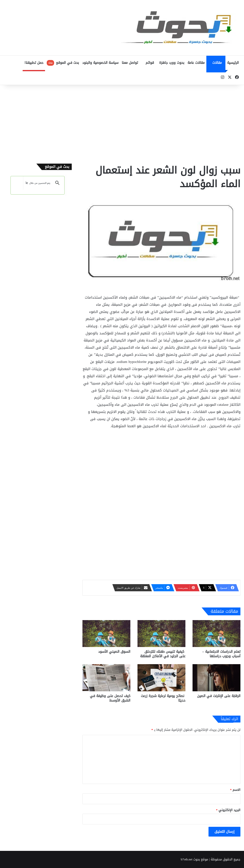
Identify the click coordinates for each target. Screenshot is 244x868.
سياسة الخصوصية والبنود (100, 63)
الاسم (235, 790)
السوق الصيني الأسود (114, 652)
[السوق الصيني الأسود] (106, 634)
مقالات (217, 63)
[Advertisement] (122, 123)
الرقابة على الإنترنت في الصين (219, 696)
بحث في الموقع (63, 63)
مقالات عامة (196, 63)
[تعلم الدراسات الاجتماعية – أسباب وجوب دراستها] (216, 634)
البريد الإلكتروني (228, 810)
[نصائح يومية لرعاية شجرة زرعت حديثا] (161, 678)
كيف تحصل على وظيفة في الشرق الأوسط (110, 698)
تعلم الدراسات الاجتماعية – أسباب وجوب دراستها (221, 654)
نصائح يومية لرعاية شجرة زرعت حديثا (163, 698)
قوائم (150, 63)
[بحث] (38, 183)
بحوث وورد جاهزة (172, 63)
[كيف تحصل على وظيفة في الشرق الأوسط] (106, 678)
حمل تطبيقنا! (34, 63)
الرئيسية (233, 63)
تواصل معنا (130, 63)
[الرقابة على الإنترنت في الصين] (216, 678)
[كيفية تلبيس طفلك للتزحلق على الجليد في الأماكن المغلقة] (161, 634)
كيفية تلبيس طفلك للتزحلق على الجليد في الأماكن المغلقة (163, 654)
